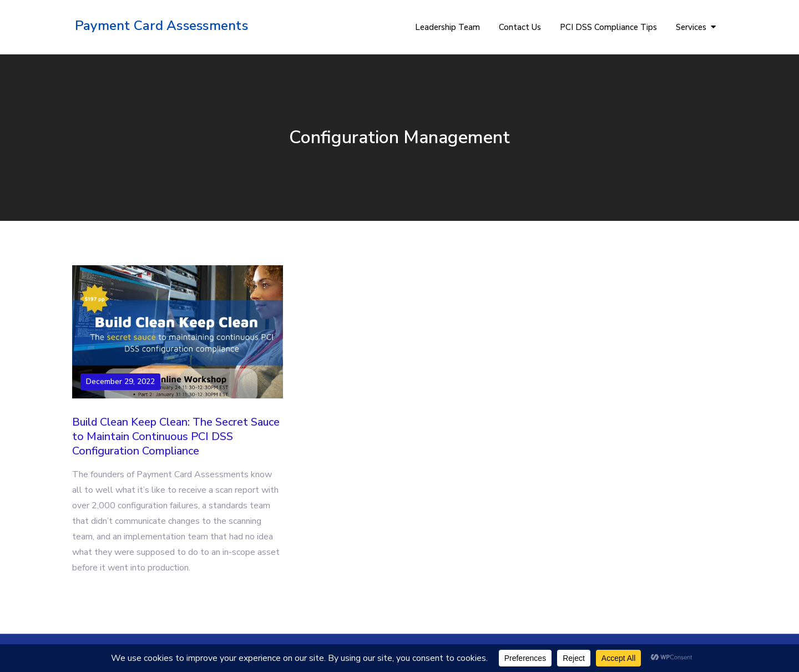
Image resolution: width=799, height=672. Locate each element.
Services (691, 27)
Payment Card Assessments (161, 26)
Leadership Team (447, 27)
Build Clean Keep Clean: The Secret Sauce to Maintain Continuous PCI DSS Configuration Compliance (176, 436)
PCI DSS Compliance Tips (608, 27)
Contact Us (520, 27)
